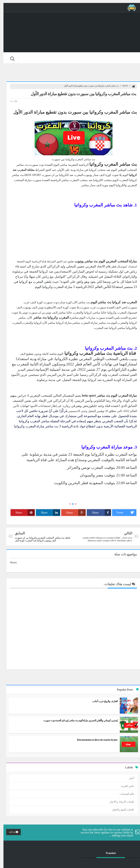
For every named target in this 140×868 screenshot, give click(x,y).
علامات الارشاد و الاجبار (118, 802)
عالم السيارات (124, 794)
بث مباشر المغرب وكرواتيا (110, 164)
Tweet (123, 512)
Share (98, 512)
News (122, 86)
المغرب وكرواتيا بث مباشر (48, 318)
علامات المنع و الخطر (120, 810)
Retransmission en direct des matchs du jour (94, 740)
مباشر (62, 180)
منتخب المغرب (76, 180)
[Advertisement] (70, 233)
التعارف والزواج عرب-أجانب (101, 701)
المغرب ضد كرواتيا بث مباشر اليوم (110, 302)
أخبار (128, 778)
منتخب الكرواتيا (99, 180)
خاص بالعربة (124, 786)
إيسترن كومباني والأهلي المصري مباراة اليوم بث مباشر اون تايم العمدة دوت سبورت (77, 720)
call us (10, 832)
